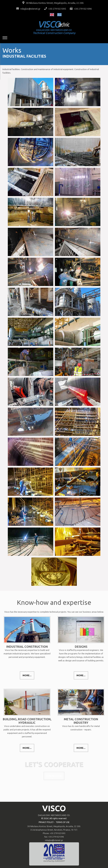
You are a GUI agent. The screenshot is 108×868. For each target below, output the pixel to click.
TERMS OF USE (63, 822)
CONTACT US (54, 776)
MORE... (27, 675)
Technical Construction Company (54, 32)
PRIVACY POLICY (46, 822)
